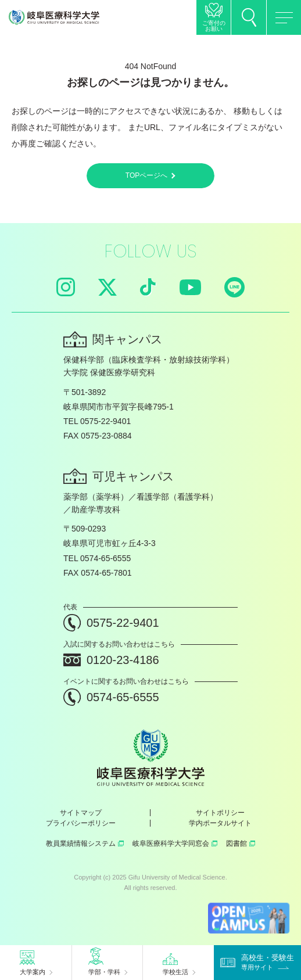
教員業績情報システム (85, 843)
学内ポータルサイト (220, 823)
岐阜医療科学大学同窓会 (175, 843)
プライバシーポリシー (81, 823)
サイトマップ (81, 813)
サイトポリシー (220, 813)
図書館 (241, 843)
